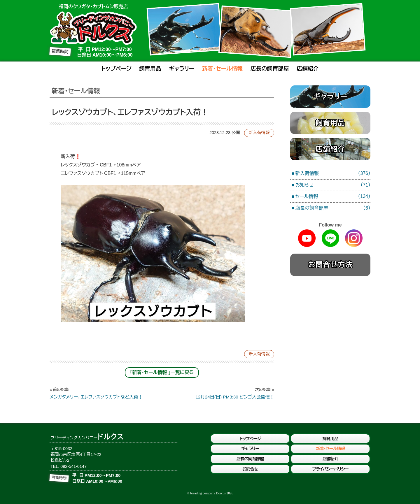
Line (330, 238)
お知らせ (333, 185)
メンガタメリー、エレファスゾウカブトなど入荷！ (106, 393)
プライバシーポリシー (330, 469)
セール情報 (333, 197)
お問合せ (250, 469)
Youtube (307, 238)
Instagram (354, 238)
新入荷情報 (259, 133)
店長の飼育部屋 (270, 69)
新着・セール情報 (223, 69)
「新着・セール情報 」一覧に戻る (162, 372)
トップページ (116, 69)
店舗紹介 (308, 69)
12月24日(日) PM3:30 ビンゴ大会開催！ (218, 393)
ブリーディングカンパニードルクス (93, 28)
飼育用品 (150, 69)
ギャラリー (182, 69)
